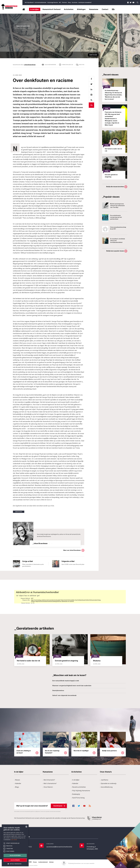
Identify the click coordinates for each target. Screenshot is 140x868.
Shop (69, 3)
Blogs (17, 787)
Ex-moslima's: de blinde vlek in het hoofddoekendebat (114, 241)
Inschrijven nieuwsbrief (85, 3)
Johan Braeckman (30, 65)
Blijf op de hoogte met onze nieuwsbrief (41, 806)
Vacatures (75, 3)
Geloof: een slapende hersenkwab (64, 695)
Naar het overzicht (23, 26)
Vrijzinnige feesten (53, 3)
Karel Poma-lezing (78, 798)
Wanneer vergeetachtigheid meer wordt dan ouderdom (72, 686)
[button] (15, 864)
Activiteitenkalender (40, 3)
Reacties (82, 65)
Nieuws (17, 780)
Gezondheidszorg (106, 787)
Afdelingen (81, 9)
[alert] (15, 845)
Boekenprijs (76, 794)
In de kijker (35, 9)
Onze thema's (48, 787)
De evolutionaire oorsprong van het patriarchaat (112, 217)
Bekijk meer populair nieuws (115, 251)
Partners (65, 3)
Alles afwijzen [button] (15, 860)
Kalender (18, 783)
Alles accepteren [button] (15, 855)
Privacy (35, 862)
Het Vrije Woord (29, 3)
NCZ (60, 3)
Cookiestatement (43, 862)
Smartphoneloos (58, 691)
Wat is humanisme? (50, 783)
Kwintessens (47, 536)
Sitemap (51, 862)
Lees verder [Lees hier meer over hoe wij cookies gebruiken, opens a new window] (14, 840)
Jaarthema (104, 780)
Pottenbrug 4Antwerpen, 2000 (92, 848)
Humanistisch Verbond (51, 9)
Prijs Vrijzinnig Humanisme (81, 791)
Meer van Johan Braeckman (72, 550)
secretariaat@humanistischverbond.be (59, 847)
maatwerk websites (33, 865)
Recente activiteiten (79, 787)
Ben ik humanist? (49, 780)
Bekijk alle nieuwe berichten (115, 187)
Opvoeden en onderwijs (108, 783)
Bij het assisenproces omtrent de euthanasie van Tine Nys (113, 206)
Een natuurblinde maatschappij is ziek (66, 681)
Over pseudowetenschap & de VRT (114, 229)
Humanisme (94, 9)
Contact (105, 9)
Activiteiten (69, 9)
